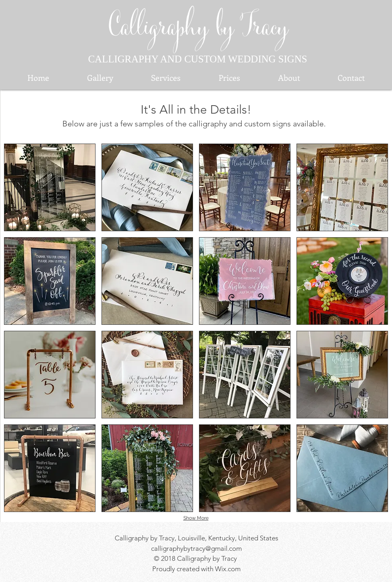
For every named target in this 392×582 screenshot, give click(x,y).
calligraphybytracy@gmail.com (196, 548)
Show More (196, 518)
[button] (50, 187)
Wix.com (228, 569)
